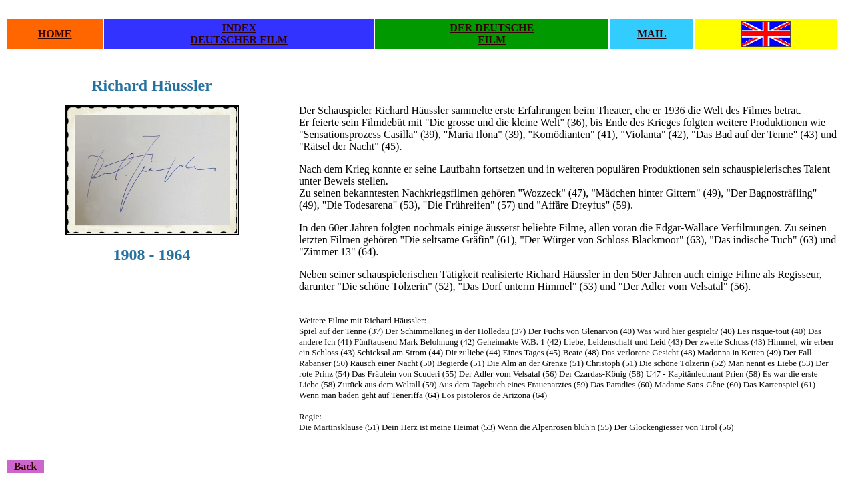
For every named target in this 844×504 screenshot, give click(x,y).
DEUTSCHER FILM (239, 40)
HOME (55, 34)
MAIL (652, 34)
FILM (492, 40)
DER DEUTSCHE (492, 28)
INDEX (239, 28)
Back (26, 466)
